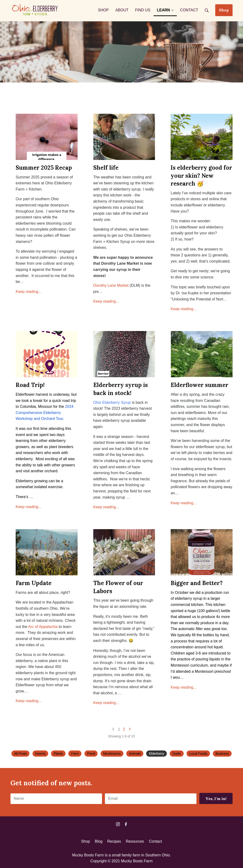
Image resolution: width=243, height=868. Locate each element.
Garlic (177, 753)
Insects (40, 753)
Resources (135, 841)
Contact (155, 841)
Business (222, 753)
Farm (75, 753)
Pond (91, 753)
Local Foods (198, 753)
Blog (99, 841)
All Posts (20, 753)
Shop (224, 10)
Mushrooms (112, 753)
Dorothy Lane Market (111, 285)
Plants (58, 753)
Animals (135, 753)
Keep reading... (29, 292)
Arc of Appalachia (43, 627)
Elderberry (156, 753)
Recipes (114, 841)
